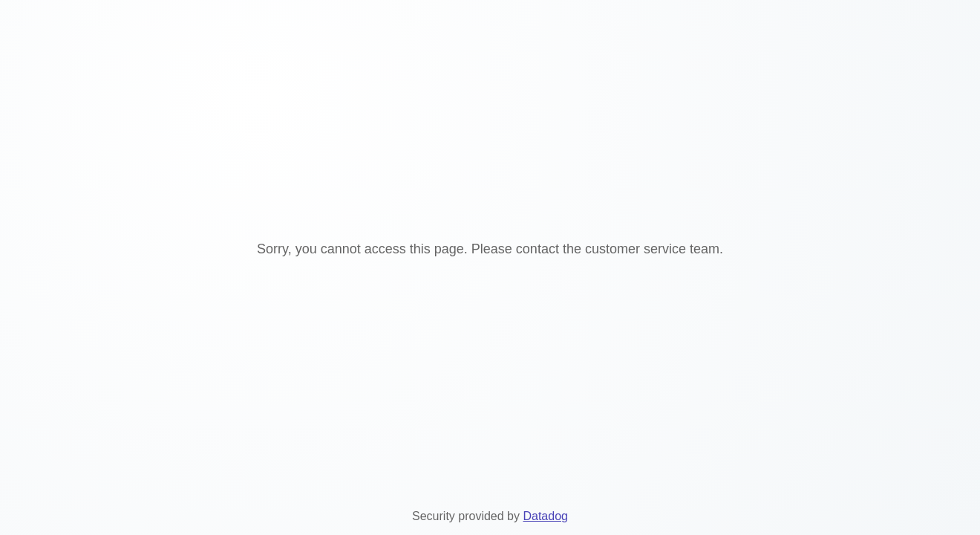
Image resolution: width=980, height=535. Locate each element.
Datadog (545, 516)
